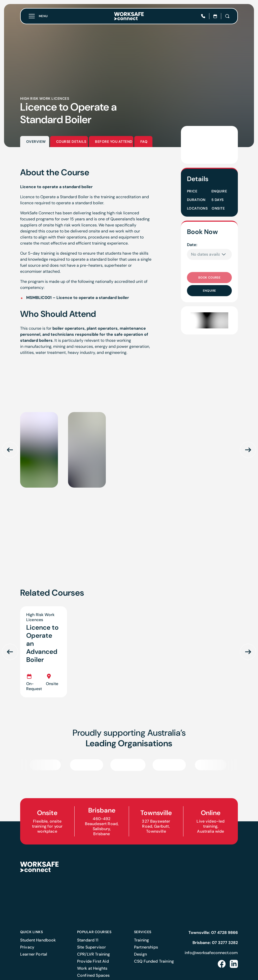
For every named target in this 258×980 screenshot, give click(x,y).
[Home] (129, 16)
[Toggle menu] (38, 16)
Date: (192, 245)
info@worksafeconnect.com (211, 965)
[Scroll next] (248, 450)
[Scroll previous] (10, 450)
